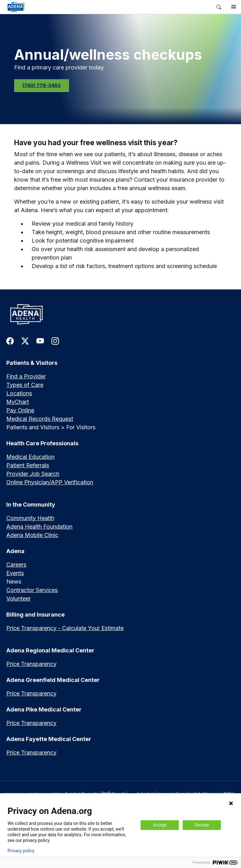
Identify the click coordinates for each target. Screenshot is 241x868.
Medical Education (30, 457)
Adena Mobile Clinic (32, 535)
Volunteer (19, 599)
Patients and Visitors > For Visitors (51, 427)
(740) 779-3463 (42, 85)
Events (15, 573)
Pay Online (20, 410)
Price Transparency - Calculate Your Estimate (65, 628)
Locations (19, 393)
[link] (106, 7)
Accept (160, 825)
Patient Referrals (28, 465)
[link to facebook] (10, 341)
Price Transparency (31, 664)
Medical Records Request (40, 419)
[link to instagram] (55, 341)
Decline (202, 825)
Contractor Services (32, 590)
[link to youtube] (40, 341)
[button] (219, 7)
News (14, 582)
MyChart (18, 402)
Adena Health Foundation (39, 527)
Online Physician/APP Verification (50, 482)
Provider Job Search (33, 474)
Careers (16, 565)
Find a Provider (26, 376)
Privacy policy (21, 851)
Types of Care (25, 385)
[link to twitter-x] (25, 341)
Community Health (30, 518)
